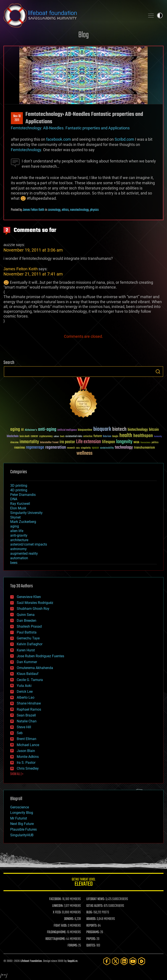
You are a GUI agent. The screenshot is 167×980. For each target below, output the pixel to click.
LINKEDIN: (58, 906)
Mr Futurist (19, 818)
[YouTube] (133, 961)
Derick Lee (25, 692)
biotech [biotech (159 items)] (119, 429)
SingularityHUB (22, 835)
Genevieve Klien (29, 597)
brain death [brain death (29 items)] (25, 437)
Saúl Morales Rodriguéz (35, 603)
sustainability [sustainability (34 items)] (107, 448)
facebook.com (58, 139)
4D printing (19, 490)
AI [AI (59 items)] (22, 430)
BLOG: (89, 912)
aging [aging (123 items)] (15, 430)
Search (158, 372)
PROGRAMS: (93, 932)
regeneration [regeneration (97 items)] (56, 447)
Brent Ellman (27, 739)
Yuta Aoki (24, 686)
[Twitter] (115, 961)
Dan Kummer (27, 662)
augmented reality (24, 553)
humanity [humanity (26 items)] (158, 437)
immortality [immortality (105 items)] (29, 442)
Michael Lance (28, 745)
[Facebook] (107, 961)
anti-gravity (19, 535)
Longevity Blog (22, 813)
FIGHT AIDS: (60, 926)
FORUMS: (73, 946)
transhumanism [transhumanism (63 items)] (144, 448)
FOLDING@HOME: (57, 932)
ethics (65, 210)
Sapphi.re (72, 961)
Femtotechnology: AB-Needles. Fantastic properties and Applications (70, 128)
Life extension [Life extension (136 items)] (89, 442)
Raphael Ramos (29, 709)
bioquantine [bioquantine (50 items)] (85, 430)
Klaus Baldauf (28, 674)
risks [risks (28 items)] (78, 448)
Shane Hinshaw (29, 703)
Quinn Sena (26, 615)
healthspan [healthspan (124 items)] (143, 436)
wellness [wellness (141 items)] (84, 453)
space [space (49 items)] (95, 448)
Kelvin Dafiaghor (30, 644)
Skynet (15, 517)
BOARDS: (91, 919)
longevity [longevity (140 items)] (124, 442)
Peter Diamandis (23, 495)
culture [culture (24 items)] (56, 437)
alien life (17, 531)
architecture (19, 540)
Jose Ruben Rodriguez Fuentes (40, 656)
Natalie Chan (27, 721)
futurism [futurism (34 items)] (107, 437)
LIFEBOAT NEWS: (96, 899)
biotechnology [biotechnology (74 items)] (138, 430)
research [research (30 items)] (71, 448)
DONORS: (69, 919)
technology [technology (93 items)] (124, 448)
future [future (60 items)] (98, 436)
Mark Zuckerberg (23, 522)
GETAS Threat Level (83, 883)
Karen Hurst (26, 650)
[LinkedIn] (124, 961)
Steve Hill (24, 727)
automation (19, 558)
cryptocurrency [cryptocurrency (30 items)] (46, 437)
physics (94, 210)
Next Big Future (22, 824)
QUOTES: (91, 946)
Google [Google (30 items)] (115, 437)
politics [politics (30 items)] (155, 443)
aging (15, 526)
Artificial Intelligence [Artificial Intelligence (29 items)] (67, 430)
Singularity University (26, 513)
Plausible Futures (23, 829)
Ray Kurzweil (20, 504)
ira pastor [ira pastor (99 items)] (67, 442)
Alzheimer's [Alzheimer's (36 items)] (31, 430)
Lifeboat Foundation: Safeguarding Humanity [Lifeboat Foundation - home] (73, 15)
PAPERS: (91, 939)
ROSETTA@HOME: (55, 939)
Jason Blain (26, 751)
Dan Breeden (27, 621)
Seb (20, 733)
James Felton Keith (33, 210)
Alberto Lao (26, 697)
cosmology (54, 210)
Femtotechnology (26, 150)
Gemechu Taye (28, 638)
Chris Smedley (28, 768)
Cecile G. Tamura (30, 680)
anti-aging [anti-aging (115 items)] (47, 430)
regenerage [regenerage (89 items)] (35, 448)
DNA (14, 499)
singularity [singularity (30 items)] (86, 448)
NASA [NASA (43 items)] (136, 443)
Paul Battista (27, 632)
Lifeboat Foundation (31, 961)
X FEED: (57, 912)
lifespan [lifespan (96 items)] (109, 442)
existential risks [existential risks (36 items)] (74, 437)
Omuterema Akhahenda (35, 668)
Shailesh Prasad (29, 626)
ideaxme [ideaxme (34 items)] (14, 443)
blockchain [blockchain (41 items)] (13, 436)
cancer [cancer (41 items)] (34, 436)
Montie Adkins (28, 757)
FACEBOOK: (55, 899)
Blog (83, 35)
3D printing (19, 486)
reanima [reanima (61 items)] (19, 448)
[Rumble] (142, 961)
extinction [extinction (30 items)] (88, 437)
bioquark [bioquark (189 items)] (102, 429)
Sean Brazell (26, 715)
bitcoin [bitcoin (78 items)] (154, 430)
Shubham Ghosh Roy (33, 609)
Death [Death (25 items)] (62, 437)
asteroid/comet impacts (29, 544)
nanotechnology (79, 210)
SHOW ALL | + (17, 774)
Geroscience (20, 807)
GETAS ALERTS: (95, 906)
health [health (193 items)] (126, 436)
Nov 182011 (17, 118)
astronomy (18, 549)
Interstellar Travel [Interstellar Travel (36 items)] (49, 443)
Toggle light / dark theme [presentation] (160, 15)
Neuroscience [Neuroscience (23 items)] (145, 443)
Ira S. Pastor (26, 763)
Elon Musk (18, 508)
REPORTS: (92, 926)
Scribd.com (124, 139)
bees (14, 563)
